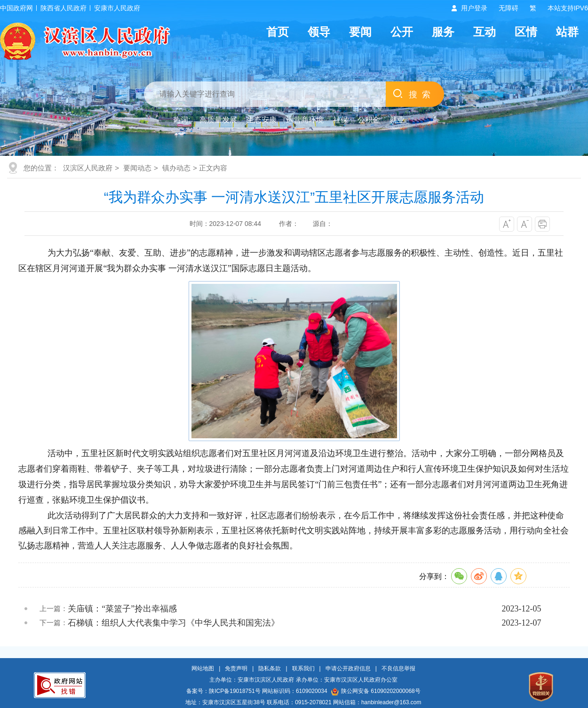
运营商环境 (305, 120)
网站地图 (203, 668)
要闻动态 (137, 168)
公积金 (369, 120)
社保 (341, 120)
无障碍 (509, 8)
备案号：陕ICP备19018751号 (223, 691)
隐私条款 (270, 668)
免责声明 (236, 668)
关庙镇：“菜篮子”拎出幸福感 (122, 609)
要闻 (360, 32)
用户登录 (474, 8)
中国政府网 (16, 8)
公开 (402, 32)
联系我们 (303, 668)
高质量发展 (218, 120)
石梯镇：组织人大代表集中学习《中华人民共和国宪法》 (174, 623)
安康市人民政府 (117, 8)
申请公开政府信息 (348, 668)
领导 (319, 32)
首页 (278, 32)
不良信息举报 (398, 668)
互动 (485, 32)
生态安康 (262, 120)
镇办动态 (176, 168)
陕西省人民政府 (64, 8)
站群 (567, 32)
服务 (443, 32)
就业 (397, 120)
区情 (526, 32)
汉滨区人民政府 (88, 168)
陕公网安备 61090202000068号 (376, 691)
